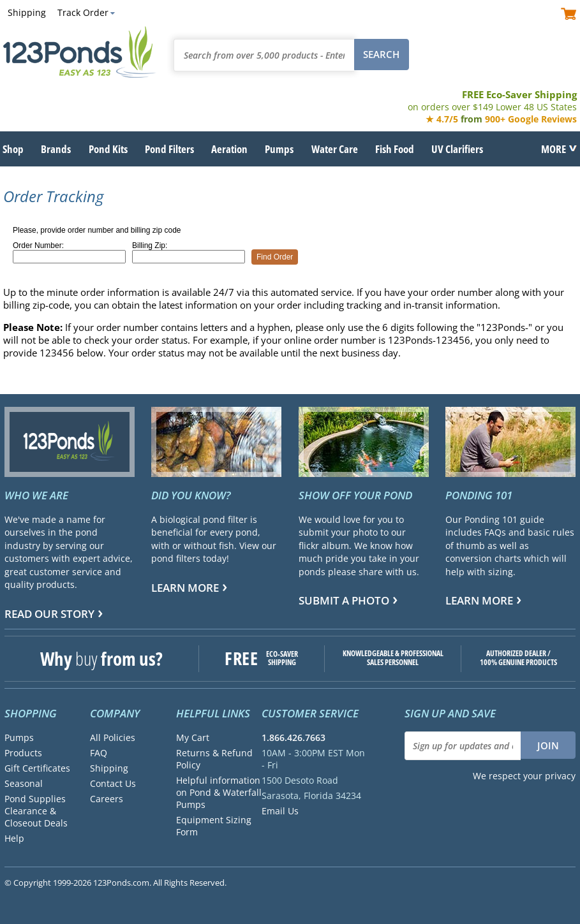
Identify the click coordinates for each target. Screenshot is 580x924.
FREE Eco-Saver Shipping (492, 100)
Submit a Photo (344, 600)
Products (23, 753)
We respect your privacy (524, 776)
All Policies (113, 737)
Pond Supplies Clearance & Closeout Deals (36, 811)
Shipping (27, 12)
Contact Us (113, 783)
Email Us (280, 811)
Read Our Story (49, 614)
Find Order (275, 257)
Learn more (185, 588)
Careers (107, 799)
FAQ (99, 753)
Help (14, 838)
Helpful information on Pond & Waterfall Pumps (219, 792)
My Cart (193, 737)
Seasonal (24, 783)
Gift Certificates (37, 768)
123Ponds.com (80, 52)
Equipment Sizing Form (214, 826)
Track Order (83, 12)
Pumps (19, 737)
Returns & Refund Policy (214, 759)
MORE (554, 149)
